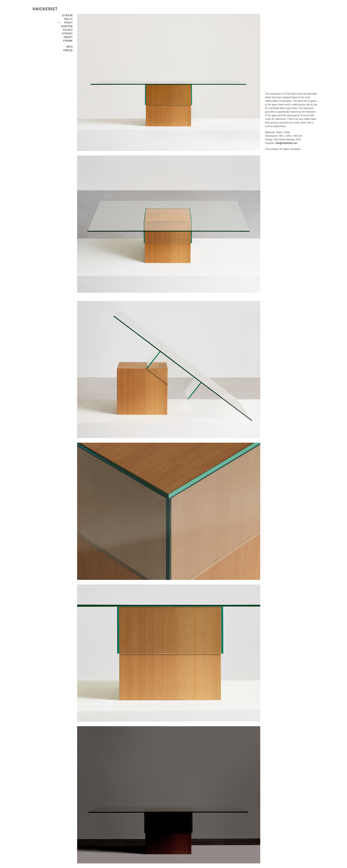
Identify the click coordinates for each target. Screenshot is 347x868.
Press (68, 50)
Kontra (67, 26)
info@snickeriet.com (286, 143)
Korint (67, 34)
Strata (67, 16)
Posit (69, 23)
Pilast (68, 30)
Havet (68, 37)
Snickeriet (45, 9)
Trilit (68, 19)
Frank (68, 41)
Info (69, 47)
